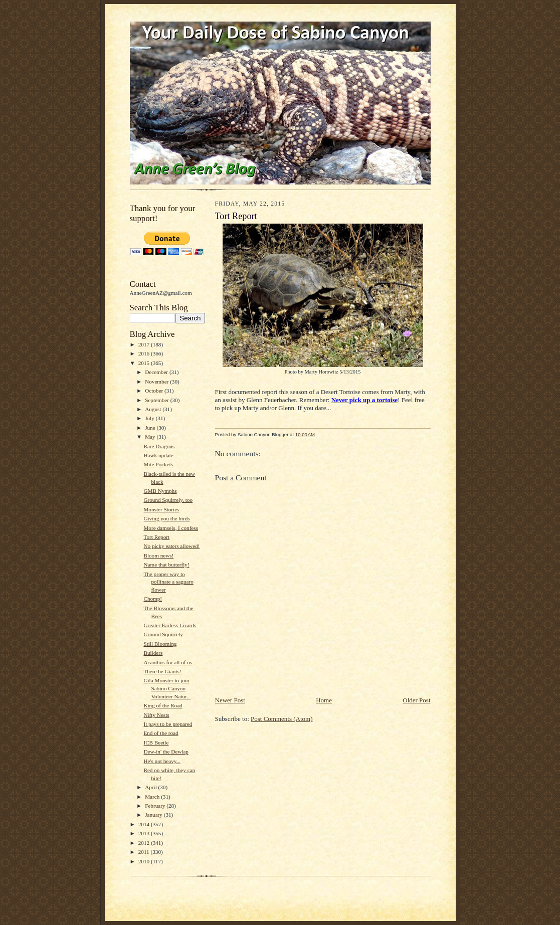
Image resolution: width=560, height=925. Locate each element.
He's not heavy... (162, 761)
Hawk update (158, 455)
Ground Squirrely (163, 634)
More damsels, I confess (171, 528)
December (157, 372)
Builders (153, 653)
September (158, 400)
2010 (145, 861)
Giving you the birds (166, 518)
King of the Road (163, 705)
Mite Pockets (158, 464)
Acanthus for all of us (168, 662)
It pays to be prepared (168, 724)
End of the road (161, 733)
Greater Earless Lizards (170, 625)
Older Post (416, 700)
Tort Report (156, 537)
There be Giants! (162, 671)
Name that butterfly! (166, 565)
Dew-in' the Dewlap (166, 752)
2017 (145, 344)
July (150, 418)
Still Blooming (160, 644)
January (154, 815)
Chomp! (153, 599)
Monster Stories (161, 509)
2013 (145, 833)
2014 (145, 824)
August (154, 409)
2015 (145, 363)
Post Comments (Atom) (282, 719)
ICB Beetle (156, 743)
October (155, 391)
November (157, 382)
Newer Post (230, 700)
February (156, 806)
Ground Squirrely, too (168, 500)
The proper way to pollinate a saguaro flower (168, 582)
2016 (145, 353)
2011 (145, 852)
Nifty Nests (156, 715)
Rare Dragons (159, 446)
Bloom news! (158, 556)
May (151, 437)
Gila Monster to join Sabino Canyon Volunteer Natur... (167, 688)
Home (324, 700)
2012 (145, 843)
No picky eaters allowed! (171, 546)
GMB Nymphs (160, 491)
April (151, 787)
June (151, 428)
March (153, 797)
